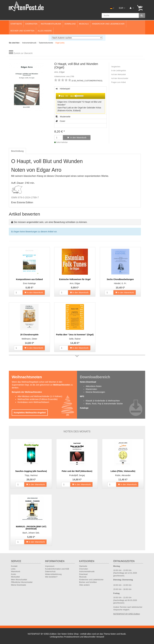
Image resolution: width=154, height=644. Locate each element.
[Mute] (76, 96)
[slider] (67, 96)
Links (13, 569)
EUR (122, 8)
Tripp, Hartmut (31, 475)
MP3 (82, 396)
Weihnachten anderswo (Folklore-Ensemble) (38, 399)
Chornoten (31, 24)
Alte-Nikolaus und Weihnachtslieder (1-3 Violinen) (40, 396)
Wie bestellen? (51, 577)
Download (70, 24)
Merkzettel (15, 577)
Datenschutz (50, 571)
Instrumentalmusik (51, 24)
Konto (13, 574)
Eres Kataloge (29, 283)
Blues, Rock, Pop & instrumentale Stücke (104, 404)
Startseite (16, 24)
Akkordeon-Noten (94, 386)
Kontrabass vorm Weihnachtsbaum (33, 402)
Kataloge (84, 408)
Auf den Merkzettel (118, 74)
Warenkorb (16, 571)
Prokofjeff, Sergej (77, 475)
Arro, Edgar (75, 283)
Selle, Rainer (75, 339)
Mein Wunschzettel (19, 580)
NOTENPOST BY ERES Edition (127, 614)
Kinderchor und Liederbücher (108, 24)
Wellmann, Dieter (29, 339)
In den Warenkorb (77, 138)
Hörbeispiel (80, 101)
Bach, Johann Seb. (31, 533)
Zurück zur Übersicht (23, 53)
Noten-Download (88, 382)
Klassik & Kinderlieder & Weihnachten (103, 401)
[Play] (60, 96)
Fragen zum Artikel (118, 82)
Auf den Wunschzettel (120, 78)
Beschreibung (17, 151)
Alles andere (45, 31)
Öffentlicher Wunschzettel (22, 582)
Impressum (50, 566)
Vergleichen (116, 67)
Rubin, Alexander (123, 475)
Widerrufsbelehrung (53, 574)
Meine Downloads (18, 585)
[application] (80, 96)
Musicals (84, 24)
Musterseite (63, 117)
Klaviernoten (91, 389)
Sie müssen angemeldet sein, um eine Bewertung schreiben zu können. (51, 222)
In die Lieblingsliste (119, 71)
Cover (60, 121)
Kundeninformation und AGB (57, 569)
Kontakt (14, 566)
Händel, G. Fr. (120, 283)
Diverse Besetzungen (95, 392)
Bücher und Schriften (22, 31)
